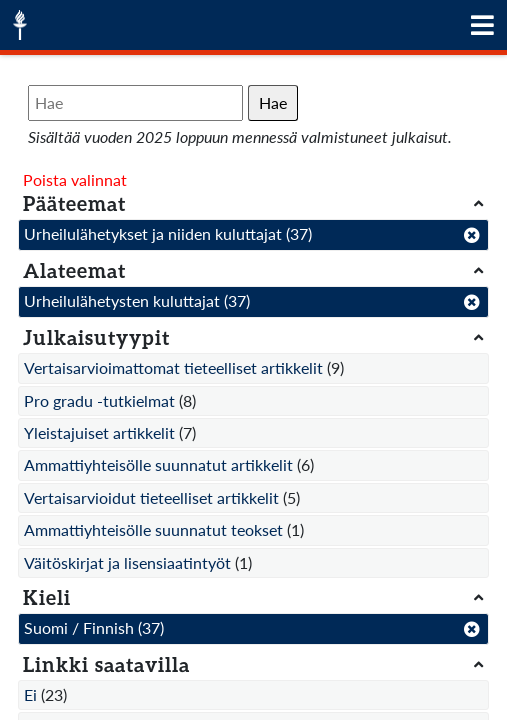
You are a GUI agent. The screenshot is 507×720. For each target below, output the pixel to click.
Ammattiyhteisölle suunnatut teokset (153, 529)
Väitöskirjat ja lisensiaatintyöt (127, 562)
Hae (273, 102)
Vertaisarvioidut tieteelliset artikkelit (151, 497)
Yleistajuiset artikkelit (99, 432)
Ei (30, 694)
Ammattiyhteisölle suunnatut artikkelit (158, 464)
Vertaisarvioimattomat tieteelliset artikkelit (173, 367)
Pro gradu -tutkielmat (99, 400)
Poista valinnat (75, 179)
